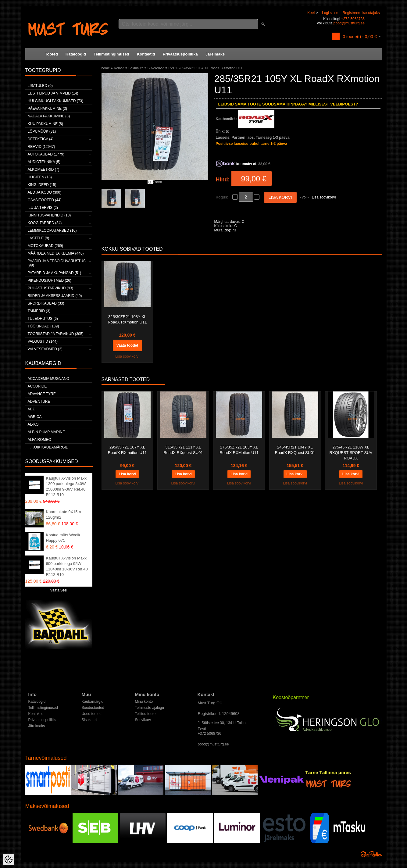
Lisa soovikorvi (324, 197)
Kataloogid (76, 54)
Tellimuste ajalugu (150, 708)
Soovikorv (143, 720)
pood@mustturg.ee (349, 23)
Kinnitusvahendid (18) (49, 215)
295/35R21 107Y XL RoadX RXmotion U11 (127, 450)
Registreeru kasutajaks (361, 13)
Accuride (37, 386)
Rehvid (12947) (41, 147)
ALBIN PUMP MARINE (46, 432)
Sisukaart (89, 720)
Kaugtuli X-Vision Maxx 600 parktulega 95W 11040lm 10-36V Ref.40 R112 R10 (67, 566)
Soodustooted (93, 708)
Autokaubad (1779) (46, 154)
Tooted (52, 54)
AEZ (31, 409)
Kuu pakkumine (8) (45, 124)
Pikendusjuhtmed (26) (50, 280)
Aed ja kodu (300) (45, 192)
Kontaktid (146, 54)
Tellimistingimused (111, 54)
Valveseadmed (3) (45, 349)
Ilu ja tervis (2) (43, 208)
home (106, 68)
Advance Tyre (42, 394)
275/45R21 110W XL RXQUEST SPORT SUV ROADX (351, 453)
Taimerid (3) (39, 311)
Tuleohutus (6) (43, 319)
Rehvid (119, 68)
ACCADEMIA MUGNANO (49, 379)
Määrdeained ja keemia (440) (56, 253)
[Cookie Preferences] (9, 859)
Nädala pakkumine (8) (49, 116)
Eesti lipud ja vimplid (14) (53, 93)
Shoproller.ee (371, 854)
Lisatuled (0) (40, 86)
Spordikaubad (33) (46, 303)
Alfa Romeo (39, 440)
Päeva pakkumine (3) (48, 109)
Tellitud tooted (146, 714)
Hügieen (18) (40, 177)
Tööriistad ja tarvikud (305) (56, 334)
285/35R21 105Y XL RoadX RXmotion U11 (211, 68)
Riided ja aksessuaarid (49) (55, 296)
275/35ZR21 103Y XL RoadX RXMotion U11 (239, 450)
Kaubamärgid (93, 702)
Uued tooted (92, 714)
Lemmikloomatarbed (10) (52, 230)
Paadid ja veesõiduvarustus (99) (57, 263)
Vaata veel (59, 590)
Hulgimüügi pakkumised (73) (55, 101)
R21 (171, 68)
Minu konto (144, 702)
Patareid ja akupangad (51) (55, 273)
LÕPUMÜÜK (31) (42, 131)
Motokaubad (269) (45, 246)
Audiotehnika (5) (44, 162)
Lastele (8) (39, 238)
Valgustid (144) (43, 341)
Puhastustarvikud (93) (51, 288)
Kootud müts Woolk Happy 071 (63, 538)
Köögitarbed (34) (45, 223)
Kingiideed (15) (42, 185)
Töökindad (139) (43, 326)
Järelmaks (215, 54)
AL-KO (33, 424)
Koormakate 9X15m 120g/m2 (64, 514)
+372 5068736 (353, 19)
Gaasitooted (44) (45, 200)
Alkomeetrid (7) (44, 170)
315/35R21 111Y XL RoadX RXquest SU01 (183, 450)
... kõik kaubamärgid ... (50, 447)
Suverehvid (156, 68)
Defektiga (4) (41, 139)
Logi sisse (330, 13)
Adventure (39, 402)
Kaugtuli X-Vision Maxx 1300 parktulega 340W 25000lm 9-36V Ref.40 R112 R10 (66, 486)
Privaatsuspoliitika (180, 54)
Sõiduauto (136, 68)
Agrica (35, 417)
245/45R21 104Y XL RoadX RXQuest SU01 (295, 450)
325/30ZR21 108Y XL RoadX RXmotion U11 (127, 319)
